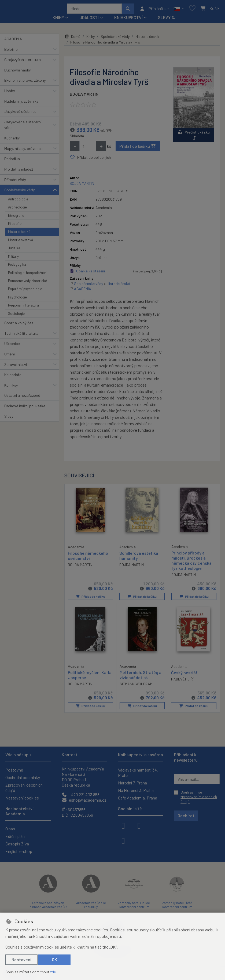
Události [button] (89, 19)
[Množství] (88, 148)
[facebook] (123, 825)
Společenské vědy (20, 192)
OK (54, 959)
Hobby (10, 93)
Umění (10, 356)
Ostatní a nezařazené (22, 397)
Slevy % (166, 19)
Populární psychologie (25, 291)
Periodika (12, 161)
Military (13, 258)
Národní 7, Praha (132, 783)
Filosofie (15, 225)
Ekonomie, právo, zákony (25, 82)
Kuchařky (12, 140)
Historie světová (21, 242)
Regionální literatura (23, 307)
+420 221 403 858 (81, 795)
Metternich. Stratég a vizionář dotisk (141, 676)
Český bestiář (184, 674)
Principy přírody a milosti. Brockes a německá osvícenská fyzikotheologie (191, 562)
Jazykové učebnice (20, 113)
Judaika (14, 250)
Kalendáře (13, 376)
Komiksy (11, 387)
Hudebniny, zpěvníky (21, 103)
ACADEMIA (13, 41)
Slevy (9, 418)
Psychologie (17, 299)
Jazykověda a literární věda (23, 127)
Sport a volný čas (19, 325)
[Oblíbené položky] (192, 10)
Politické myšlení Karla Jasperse (90, 676)
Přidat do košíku (138, 148)
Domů (72, 38)
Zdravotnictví (16, 366)
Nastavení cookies (22, 798)
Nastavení (21, 959)
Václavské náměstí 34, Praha (138, 772)
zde (53, 972)
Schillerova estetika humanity (139, 557)
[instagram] (139, 825)
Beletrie (11, 51)
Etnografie (16, 217)
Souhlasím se (199, 797)
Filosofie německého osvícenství (88, 557)
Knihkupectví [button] (128, 19)
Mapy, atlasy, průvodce (23, 150)
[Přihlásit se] (154, 9)
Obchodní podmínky (23, 777)
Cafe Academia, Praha (138, 798)
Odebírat (186, 815)
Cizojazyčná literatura (23, 61)
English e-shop (19, 851)
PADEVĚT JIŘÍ (182, 681)
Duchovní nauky (18, 72)
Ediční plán (15, 836)
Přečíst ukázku (194, 137)
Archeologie (17, 209)
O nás (10, 829)
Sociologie (16, 315)
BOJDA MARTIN (84, 96)
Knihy (91, 38)
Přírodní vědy (15, 181)
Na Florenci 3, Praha (136, 790)
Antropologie (18, 201)
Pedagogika (17, 266)
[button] (179, 9)
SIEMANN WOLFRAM (136, 685)
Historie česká (19, 233)
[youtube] (123, 840)
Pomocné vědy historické (27, 283)
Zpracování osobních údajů (24, 788)
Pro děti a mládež (19, 171)
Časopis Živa (17, 844)
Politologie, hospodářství (27, 275)
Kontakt (70, 754)
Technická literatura (21, 335)
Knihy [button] (58, 19)
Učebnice (12, 345)
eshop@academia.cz (84, 800)
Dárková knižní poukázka (25, 408)
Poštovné (14, 770)
